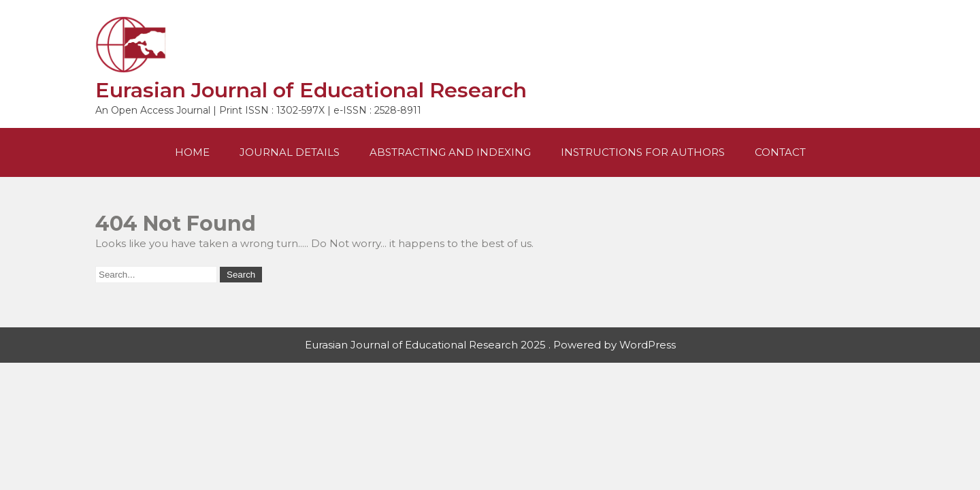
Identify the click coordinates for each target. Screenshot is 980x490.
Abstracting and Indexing (450, 152)
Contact (780, 152)
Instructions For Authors (643, 152)
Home (192, 152)
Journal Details (290, 152)
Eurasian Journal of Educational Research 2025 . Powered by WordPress (490, 345)
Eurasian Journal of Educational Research (311, 90)
